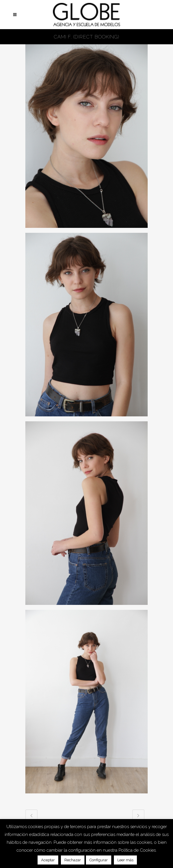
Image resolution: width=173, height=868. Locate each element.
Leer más (125, 860)
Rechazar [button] (73, 860)
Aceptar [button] (48, 860)
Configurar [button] (99, 860)
